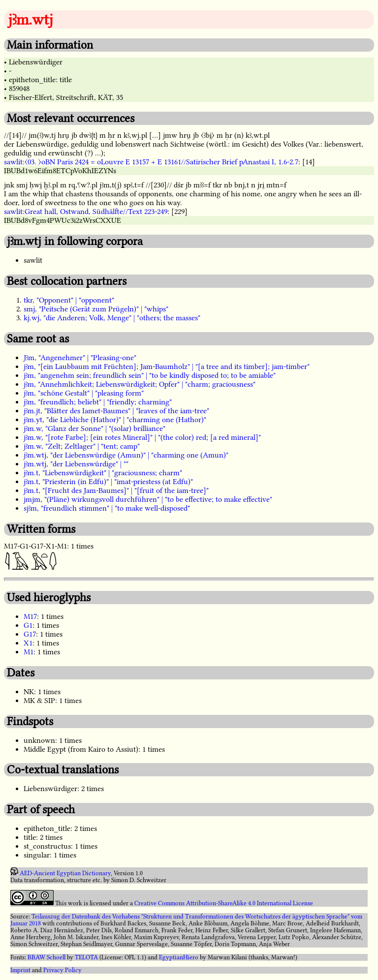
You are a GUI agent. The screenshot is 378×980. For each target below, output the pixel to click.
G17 (30, 634)
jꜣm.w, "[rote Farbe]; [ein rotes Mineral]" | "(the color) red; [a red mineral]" (142, 437)
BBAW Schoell (47, 957)
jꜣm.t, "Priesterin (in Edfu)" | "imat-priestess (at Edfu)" (108, 482)
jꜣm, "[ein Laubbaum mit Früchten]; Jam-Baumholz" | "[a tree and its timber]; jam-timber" (167, 367)
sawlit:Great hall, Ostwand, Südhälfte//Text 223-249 (86, 212)
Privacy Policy (63, 970)
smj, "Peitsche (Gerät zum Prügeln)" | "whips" (96, 309)
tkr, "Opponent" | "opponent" (69, 300)
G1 (28, 625)
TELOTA (86, 957)
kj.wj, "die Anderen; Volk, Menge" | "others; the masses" (112, 318)
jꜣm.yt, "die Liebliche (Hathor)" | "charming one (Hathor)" (115, 420)
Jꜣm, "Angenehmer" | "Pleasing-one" (80, 358)
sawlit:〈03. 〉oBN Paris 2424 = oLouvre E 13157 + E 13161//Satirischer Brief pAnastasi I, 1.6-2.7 (151, 162)
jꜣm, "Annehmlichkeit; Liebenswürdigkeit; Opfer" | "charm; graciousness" (140, 384)
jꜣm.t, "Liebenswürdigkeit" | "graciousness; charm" (103, 473)
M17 (30, 616)
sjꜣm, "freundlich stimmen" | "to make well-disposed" (107, 508)
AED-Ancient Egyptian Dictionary (65, 873)
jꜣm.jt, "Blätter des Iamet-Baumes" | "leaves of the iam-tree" (116, 411)
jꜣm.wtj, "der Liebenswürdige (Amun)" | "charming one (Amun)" (126, 455)
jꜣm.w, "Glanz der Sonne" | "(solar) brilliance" (94, 429)
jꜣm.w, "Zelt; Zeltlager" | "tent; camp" (82, 446)
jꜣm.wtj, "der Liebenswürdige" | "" (76, 464)
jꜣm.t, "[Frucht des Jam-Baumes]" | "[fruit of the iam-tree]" (116, 490)
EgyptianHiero (179, 957)
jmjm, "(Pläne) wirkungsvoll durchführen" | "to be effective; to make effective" (148, 499)
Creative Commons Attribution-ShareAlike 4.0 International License (224, 903)
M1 (29, 652)
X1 (28, 643)
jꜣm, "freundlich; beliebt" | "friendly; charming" (98, 402)
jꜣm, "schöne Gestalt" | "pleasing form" (84, 393)
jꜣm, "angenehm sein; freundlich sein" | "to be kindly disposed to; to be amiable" (150, 375)
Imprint (20, 970)
